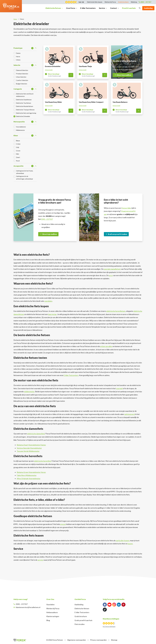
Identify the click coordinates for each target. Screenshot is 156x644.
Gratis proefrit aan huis (83, 620)
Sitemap (114, 640)
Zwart (18, 157)
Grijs (18, 147)
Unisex (18, 60)
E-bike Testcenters (88, 8)
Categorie (18, 89)
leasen (130, 544)
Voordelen (50, 605)
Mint (18, 154)
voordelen (48, 301)
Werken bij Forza (53, 609)
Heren (18, 57)
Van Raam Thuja (85, 66)
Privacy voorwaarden (98, 640)
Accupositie (18, 166)
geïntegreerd (130, 414)
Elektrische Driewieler (23, 116)
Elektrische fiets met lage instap (26, 113)
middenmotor (29, 392)
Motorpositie (19, 122)
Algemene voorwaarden (77, 640)
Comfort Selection (22, 80)
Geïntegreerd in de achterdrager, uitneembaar (25, 178)
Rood (18, 161)
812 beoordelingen (109, 626)
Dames (18, 53)
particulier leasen (123, 541)
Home (15, 19)
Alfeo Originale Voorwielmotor (29, 479)
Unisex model (49, 70)
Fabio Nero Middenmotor (27, 475)
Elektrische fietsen (53, 8)
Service (102, 8)
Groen (18, 151)
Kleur (16, 135)
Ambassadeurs (52, 612)
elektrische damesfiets (36, 434)
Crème (18, 144)
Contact (114, 8)
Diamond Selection (22, 70)
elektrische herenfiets (43, 461)
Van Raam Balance (120, 102)
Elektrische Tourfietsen (24, 103)
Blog (48, 620)
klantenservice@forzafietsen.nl (27, 607)
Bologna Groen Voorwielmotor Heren (31, 472)
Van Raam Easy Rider (53, 102)
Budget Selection (22, 84)
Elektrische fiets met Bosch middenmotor (25, 95)
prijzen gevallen (106, 346)
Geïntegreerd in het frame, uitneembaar (25, 172)
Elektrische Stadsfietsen (24, 100)
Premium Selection (22, 74)
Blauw (18, 141)
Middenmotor (20, 130)
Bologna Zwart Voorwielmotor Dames (31, 445)
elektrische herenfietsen (116, 311)
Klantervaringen (53, 616)
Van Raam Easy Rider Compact (91, 102)
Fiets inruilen (80, 624)
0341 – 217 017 (145, 2)
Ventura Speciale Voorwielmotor (29, 448)
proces (63, 524)
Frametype (18, 48)
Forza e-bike (126, 208)
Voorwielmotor (21, 127)
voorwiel (119, 388)
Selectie (17, 65)
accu (111, 275)
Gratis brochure (81, 616)
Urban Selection (21, 77)
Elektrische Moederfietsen (25, 106)
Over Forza (71, 8)
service (40, 560)
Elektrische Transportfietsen (25, 110)
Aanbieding (79, 605)
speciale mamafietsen (112, 269)
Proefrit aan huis (129, 8)
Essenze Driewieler (53, 66)
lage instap (52, 314)
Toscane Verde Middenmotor (28, 451)
